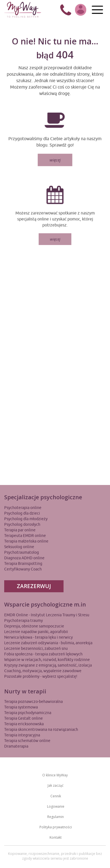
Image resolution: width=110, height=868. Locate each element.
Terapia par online (20, 530)
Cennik (56, 796)
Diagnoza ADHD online (24, 558)
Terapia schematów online (27, 741)
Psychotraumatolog (22, 552)
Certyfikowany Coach (23, 569)
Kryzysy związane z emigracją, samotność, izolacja (48, 665)
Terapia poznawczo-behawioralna (33, 701)
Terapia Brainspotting (23, 563)
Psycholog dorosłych (22, 524)
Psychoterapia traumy (24, 620)
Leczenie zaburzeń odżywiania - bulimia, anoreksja (48, 643)
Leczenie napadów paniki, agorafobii (36, 632)
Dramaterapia (16, 746)
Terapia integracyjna (22, 735)
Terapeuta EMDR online (25, 536)
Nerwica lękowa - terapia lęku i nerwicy (38, 637)
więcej (55, 159)
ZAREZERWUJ (34, 586)
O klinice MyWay (55, 775)
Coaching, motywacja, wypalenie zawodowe (43, 671)
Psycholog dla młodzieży (26, 519)
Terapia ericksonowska (24, 724)
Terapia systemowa (21, 707)
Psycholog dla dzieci (22, 513)
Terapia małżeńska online (26, 541)
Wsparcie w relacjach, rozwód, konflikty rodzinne (47, 660)
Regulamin (56, 817)
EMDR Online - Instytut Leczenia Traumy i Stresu (47, 615)
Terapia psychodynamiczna (28, 713)
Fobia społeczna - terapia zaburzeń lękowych (43, 654)
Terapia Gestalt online (24, 718)
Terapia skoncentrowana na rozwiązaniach (41, 729)
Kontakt (56, 837)
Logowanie (56, 806)
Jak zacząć (56, 785)
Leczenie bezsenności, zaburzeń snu (36, 648)
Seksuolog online (19, 547)
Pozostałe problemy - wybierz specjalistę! (41, 676)
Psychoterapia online (23, 508)
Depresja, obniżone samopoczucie (34, 626)
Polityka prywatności (56, 827)
